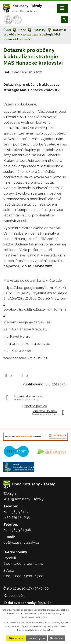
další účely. (43, 617)
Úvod (7, 30)
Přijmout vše (16, 638)
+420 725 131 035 (17, 517)
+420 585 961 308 (17, 530)
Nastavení (56, 638)
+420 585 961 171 (17, 512)
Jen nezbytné (37, 638)
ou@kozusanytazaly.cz (21, 542)
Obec (22, 30)
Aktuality (39, 30)
